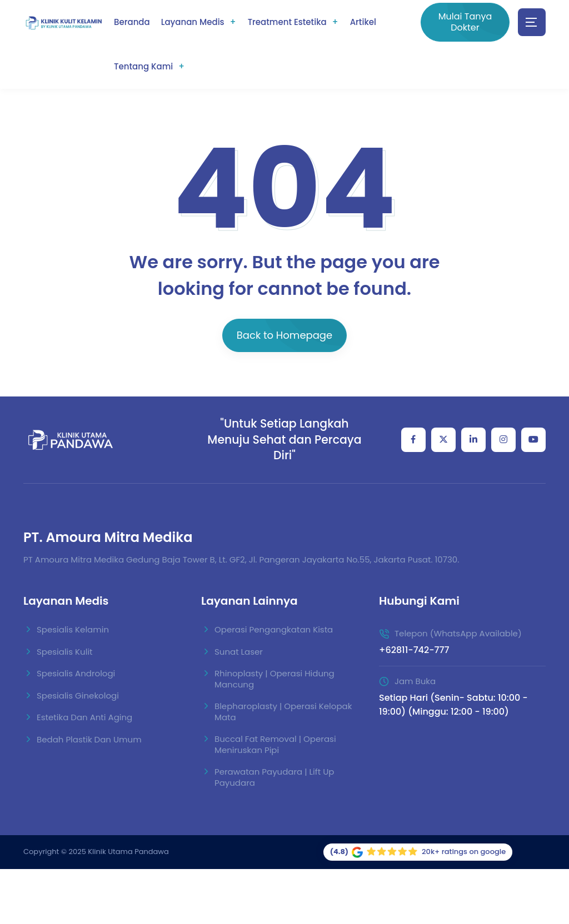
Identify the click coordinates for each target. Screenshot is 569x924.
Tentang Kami (143, 66)
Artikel (363, 22)
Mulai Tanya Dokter (465, 22)
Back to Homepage (284, 335)
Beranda (132, 22)
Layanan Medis (193, 22)
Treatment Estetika (287, 22)
